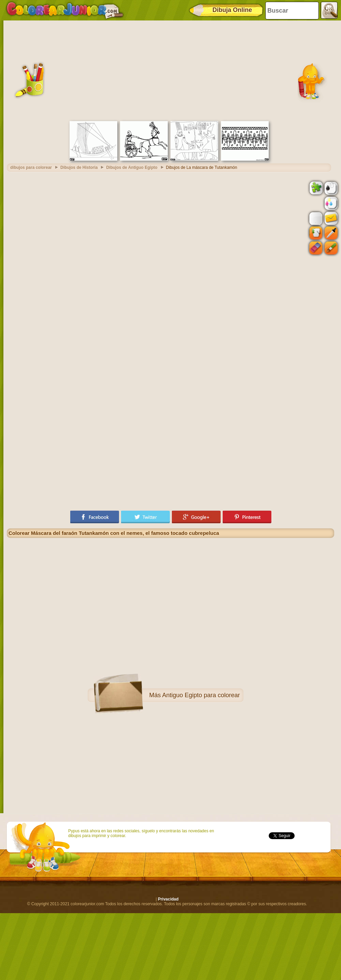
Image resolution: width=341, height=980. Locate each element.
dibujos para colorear (31, 167)
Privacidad (168, 899)
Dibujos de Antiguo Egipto (132, 167)
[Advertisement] (170, 70)
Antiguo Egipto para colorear (201, 695)
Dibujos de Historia (79, 167)
